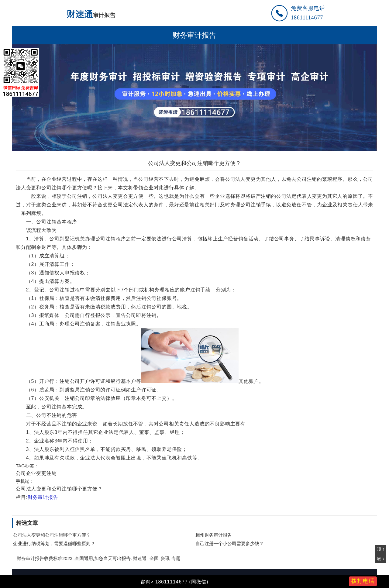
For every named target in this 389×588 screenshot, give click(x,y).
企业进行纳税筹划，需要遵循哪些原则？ (54, 543)
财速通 (140, 558)
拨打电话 (363, 581)
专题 (176, 558)
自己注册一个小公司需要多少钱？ (230, 543)
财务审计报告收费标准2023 (45, 558)
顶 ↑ (381, 549)
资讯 (165, 558)
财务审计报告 (194, 35)
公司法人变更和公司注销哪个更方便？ (52, 535)
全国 (154, 558)
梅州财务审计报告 (214, 535)
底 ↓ (381, 559)
